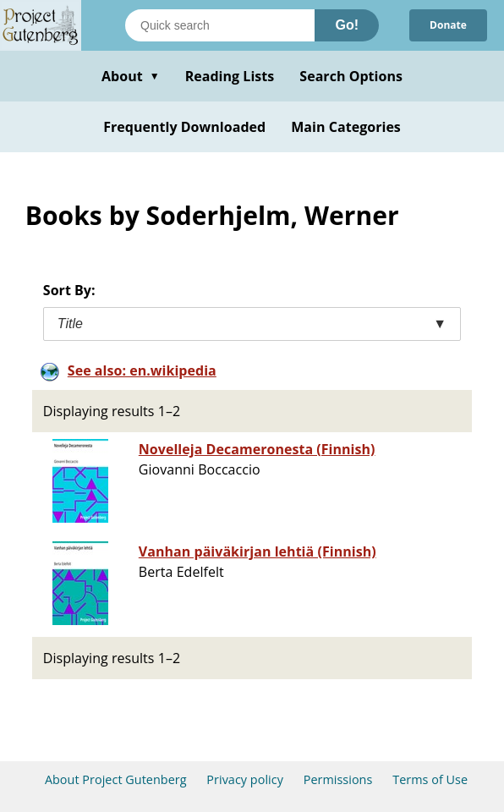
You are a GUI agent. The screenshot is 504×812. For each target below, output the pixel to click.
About (131, 76)
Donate (448, 25)
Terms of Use (430, 779)
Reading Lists (230, 76)
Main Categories (346, 127)
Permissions (338, 779)
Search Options (351, 76)
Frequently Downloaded (184, 127)
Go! (347, 25)
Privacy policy (245, 779)
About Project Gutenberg (116, 779)
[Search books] (220, 25)
